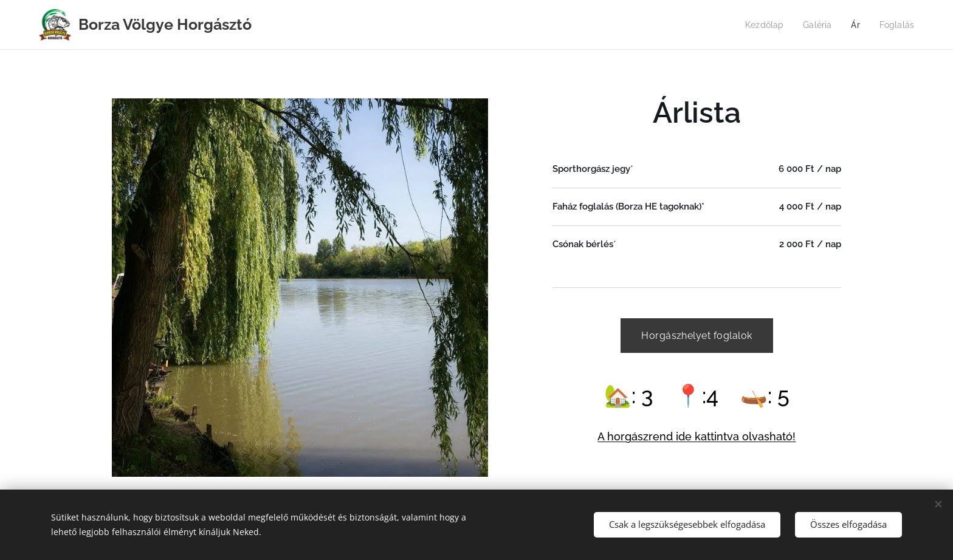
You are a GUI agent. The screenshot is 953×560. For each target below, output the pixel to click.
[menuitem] (761, 25)
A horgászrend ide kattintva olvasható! (697, 436)
